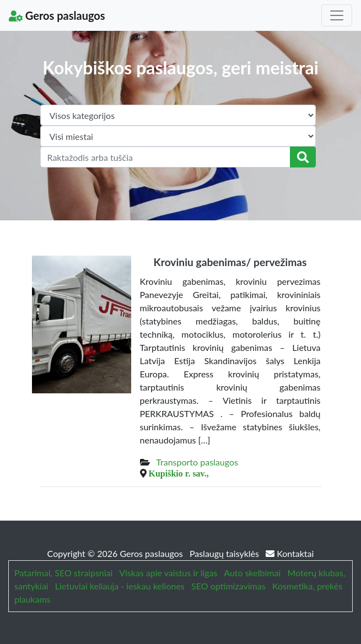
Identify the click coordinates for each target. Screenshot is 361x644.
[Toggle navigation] (337, 15)
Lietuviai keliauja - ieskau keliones (120, 586)
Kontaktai (290, 553)
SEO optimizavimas (228, 586)
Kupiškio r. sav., (179, 473)
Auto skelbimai (252, 573)
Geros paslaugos (57, 15)
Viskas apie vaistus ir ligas (168, 573)
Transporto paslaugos (197, 462)
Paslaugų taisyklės (225, 553)
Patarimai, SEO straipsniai (63, 573)
